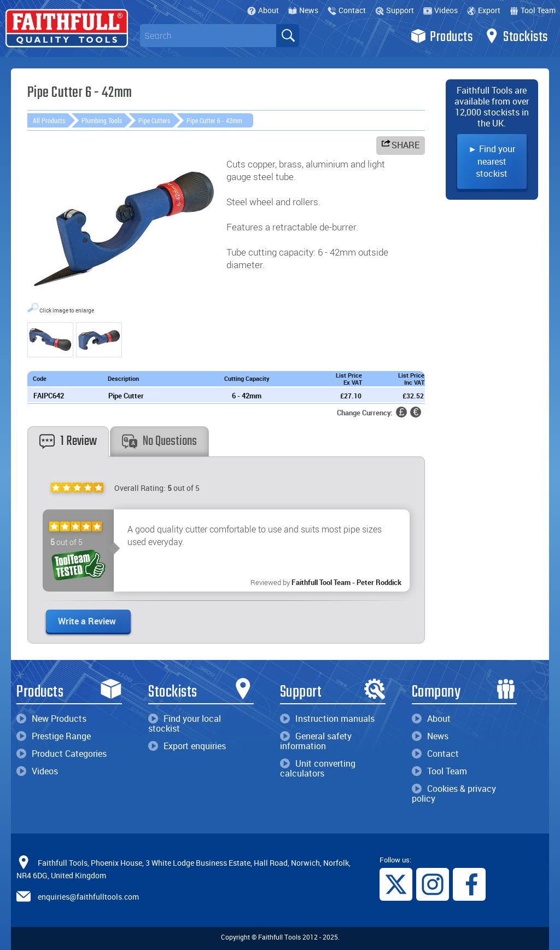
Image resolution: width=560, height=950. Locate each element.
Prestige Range (54, 736)
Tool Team (533, 10)
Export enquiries (187, 746)
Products (442, 36)
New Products (51, 719)
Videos (441, 10)
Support (395, 10)
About (263, 10)
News (303, 10)
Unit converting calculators (318, 768)
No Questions (159, 441)
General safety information (316, 741)
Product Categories (62, 754)
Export (484, 10)
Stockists (516, 36)
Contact (347, 10)
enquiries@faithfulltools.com (88, 897)
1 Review (68, 441)
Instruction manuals (327, 719)
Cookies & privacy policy (454, 793)
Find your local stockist (185, 723)
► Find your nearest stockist (492, 161)
